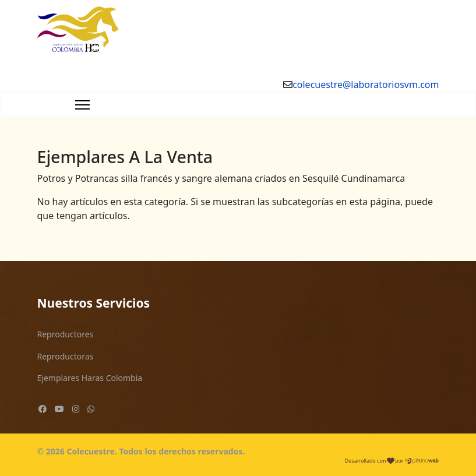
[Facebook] (43, 409)
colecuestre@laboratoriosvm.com (366, 84)
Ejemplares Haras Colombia (90, 378)
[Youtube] (59, 409)
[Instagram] (76, 409)
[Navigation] (82, 105)
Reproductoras (66, 356)
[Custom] (91, 409)
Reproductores (66, 334)
